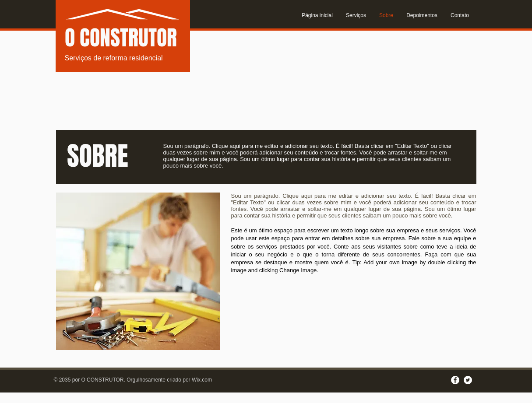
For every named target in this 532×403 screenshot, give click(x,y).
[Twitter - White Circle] (468, 380)
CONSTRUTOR (128, 38)
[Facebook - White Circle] (455, 380)
